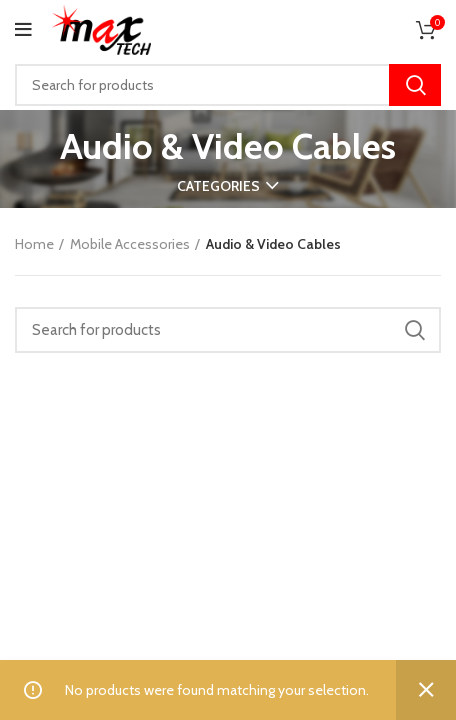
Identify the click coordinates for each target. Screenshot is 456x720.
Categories (218, 186)
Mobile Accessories (130, 244)
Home (34, 244)
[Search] (228, 85)
